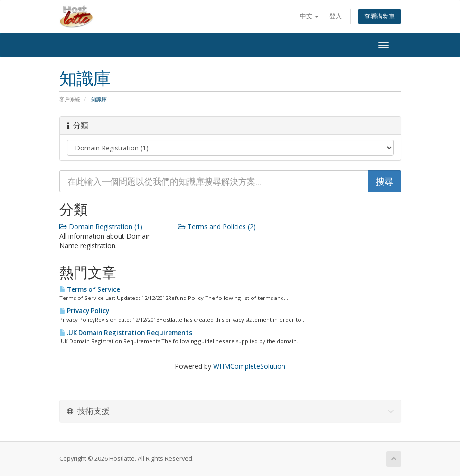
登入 (336, 16)
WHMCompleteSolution (249, 366)
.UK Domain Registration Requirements (126, 333)
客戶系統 (70, 99)
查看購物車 (380, 16)
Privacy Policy (84, 311)
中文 (309, 16)
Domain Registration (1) (101, 227)
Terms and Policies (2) (217, 227)
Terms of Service (90, 289)
